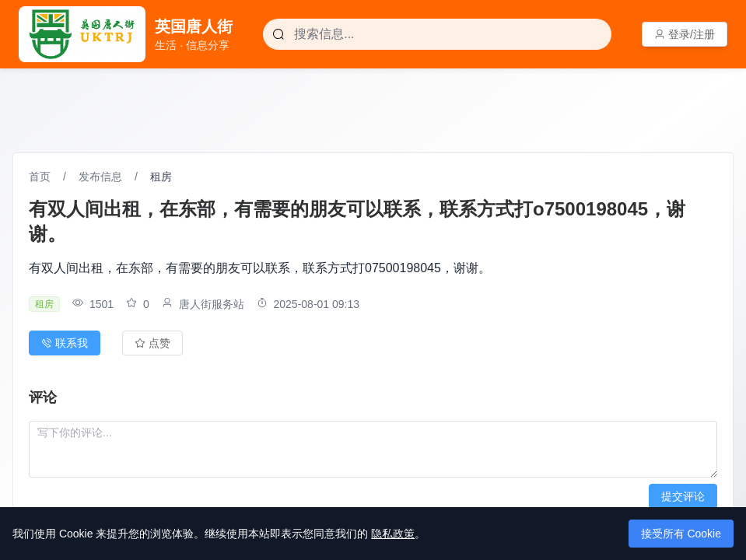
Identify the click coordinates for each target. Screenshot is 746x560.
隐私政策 (393, 534)
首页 (40, 177)
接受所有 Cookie (681, 534)
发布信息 (100, 177)
